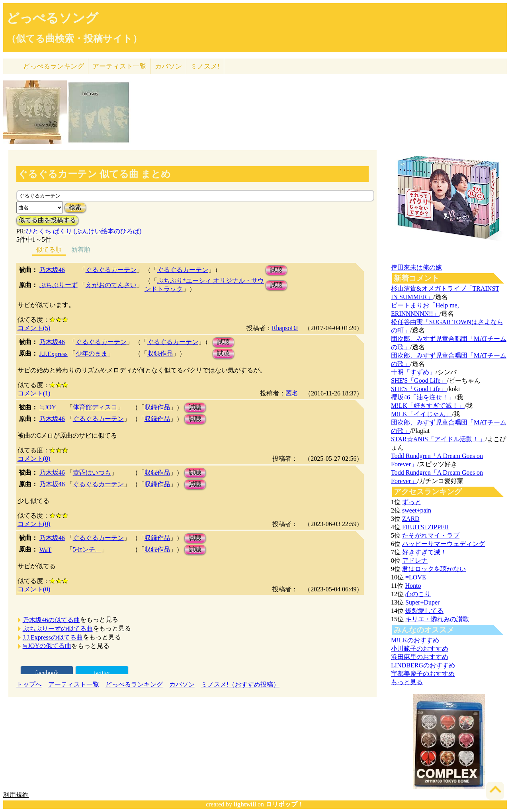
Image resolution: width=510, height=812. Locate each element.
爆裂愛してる (424, 611)
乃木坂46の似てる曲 (51, 620)
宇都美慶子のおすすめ (423, 674)
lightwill (245, 804)
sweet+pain (417, 510)
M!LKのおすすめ (415, 640)
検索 (75, 207)
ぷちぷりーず (59, 285)
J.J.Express (54, 354)
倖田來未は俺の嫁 (416, 267)
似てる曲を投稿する (47, 220)
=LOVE (416, 577)
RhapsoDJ (285, 328)
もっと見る (407, 682)
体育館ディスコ (95, 407)
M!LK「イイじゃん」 (421, 414)
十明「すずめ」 (413, 372)
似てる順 (49, 249)
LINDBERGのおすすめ (423, 665)
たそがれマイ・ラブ (431, 535)
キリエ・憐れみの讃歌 (437, 619)
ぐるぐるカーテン (111, 270)
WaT (46, 550)
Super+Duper (422, 602)
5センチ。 (87, 549)
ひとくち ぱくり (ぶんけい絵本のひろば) (84, 231)
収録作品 (160, 353)
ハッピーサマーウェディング (444, 544)
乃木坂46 (52, 270)
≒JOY (48, 407)
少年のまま (92, 353)
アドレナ (415, 561)
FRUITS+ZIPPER (426, 527)
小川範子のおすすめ (420, 649)
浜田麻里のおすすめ (420, 657)
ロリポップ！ (285, 804)
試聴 (276, 270)
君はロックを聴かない (434, 569)
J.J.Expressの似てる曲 (53, 637)
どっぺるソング (52, 18)
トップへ (29, 684)
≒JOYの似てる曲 (47, 646)
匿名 (292, 393)
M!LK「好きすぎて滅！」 (428, 406)
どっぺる (54, 66)
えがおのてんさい (111, 285)
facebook (47, 673)
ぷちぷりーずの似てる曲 (58, 629)
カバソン (168, 66)
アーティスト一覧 (74, 684)
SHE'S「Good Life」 (419, 381)
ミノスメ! (205, 66)
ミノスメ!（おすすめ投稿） (240, 684)
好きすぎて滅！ (424, 552)
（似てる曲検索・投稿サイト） (74, 39)
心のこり (418, 594)
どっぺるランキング (134, 684)
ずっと (412, 502)
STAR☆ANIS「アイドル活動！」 (438, 439)
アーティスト (119, 66)
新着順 (81, 249)
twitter (102, 673)
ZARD (411, 519)
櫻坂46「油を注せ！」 (423, 397)
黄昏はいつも (92, 473)
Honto (413, 586)
